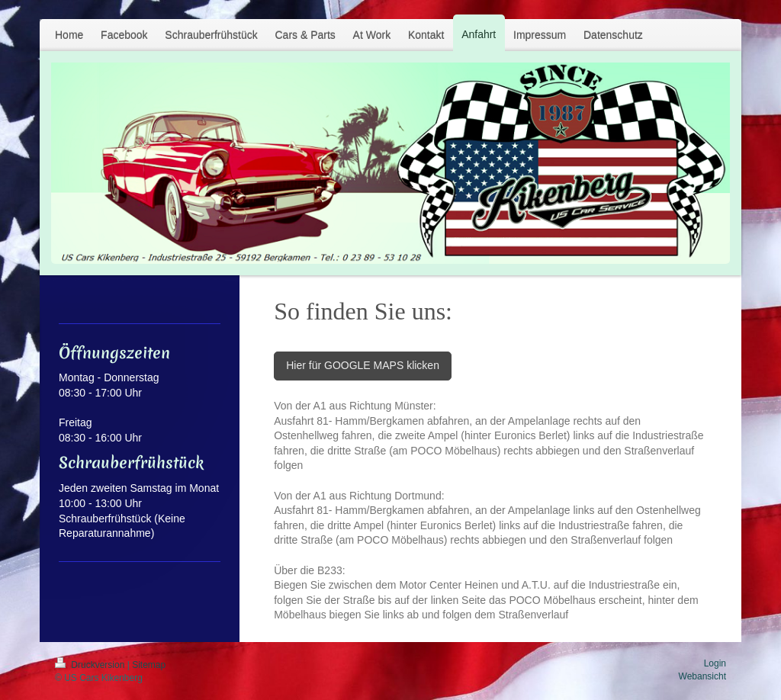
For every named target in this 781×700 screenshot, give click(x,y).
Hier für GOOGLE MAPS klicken (363, 365)
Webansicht (702, 676)
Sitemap (149, 665)
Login (715, 663)
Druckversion (91, 665)
